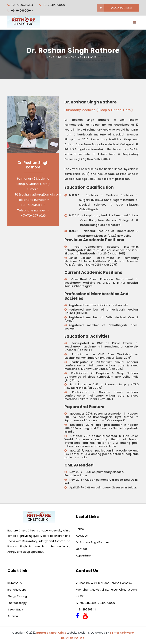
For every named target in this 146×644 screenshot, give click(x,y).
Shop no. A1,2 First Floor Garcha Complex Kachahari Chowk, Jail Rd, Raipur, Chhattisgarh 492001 (106, 590)
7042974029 (106, 603)
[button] (133, 21)
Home (50, 57)
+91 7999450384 (22, 5)
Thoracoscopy (17, 603)
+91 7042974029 (54, 5)
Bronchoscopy (17, 590)
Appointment (85, 556)
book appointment (118, 8)
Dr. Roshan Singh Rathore (92, 542)
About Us (82, 536)
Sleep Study (15, 610)
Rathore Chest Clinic (52, 633)
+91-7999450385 (33, 205)
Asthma (13, 616)
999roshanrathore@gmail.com (38, 194)
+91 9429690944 (22, 11)
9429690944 (86, 610)
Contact (81, 549)
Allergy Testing (17, 596)
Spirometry (15, 583)
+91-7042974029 (33, 216)
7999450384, (89, 603)
